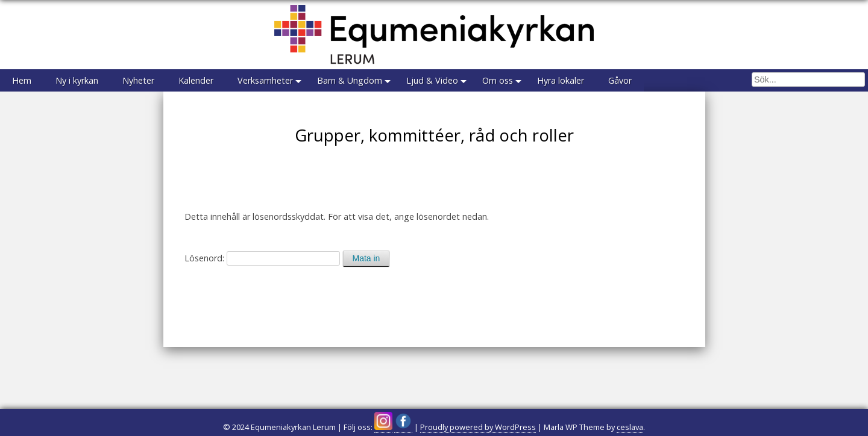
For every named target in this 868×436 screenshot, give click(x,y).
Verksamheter (265, 80)
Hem (22, 80)
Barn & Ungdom (350, 80)
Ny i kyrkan (77, 80)
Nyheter (138, 80)
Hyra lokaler (561, 80)
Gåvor (620, 80)
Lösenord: (262, 258)
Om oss (498, 80)
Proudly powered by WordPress (478, 427)
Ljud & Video (432, 80)
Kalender (196, 80)
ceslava (630, 427)
